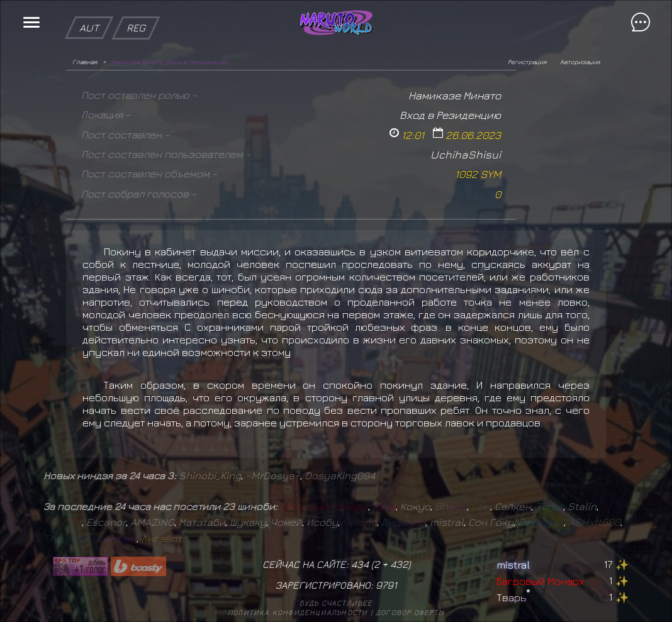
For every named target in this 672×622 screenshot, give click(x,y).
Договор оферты (410, 612)
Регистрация (527, 62)
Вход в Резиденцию (450, 115)
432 (399, 564)
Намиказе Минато (455, 95)
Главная (85, 62)
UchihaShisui (466, 154)
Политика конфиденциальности (298, 612)
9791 (386, 585)
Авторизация (580, 62)
